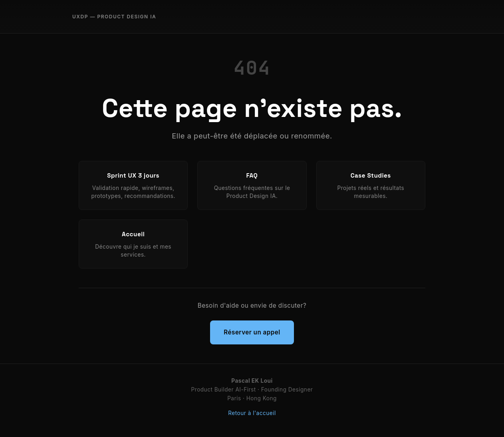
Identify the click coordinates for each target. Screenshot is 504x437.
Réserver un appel (252, 332)
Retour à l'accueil (252, 413)
